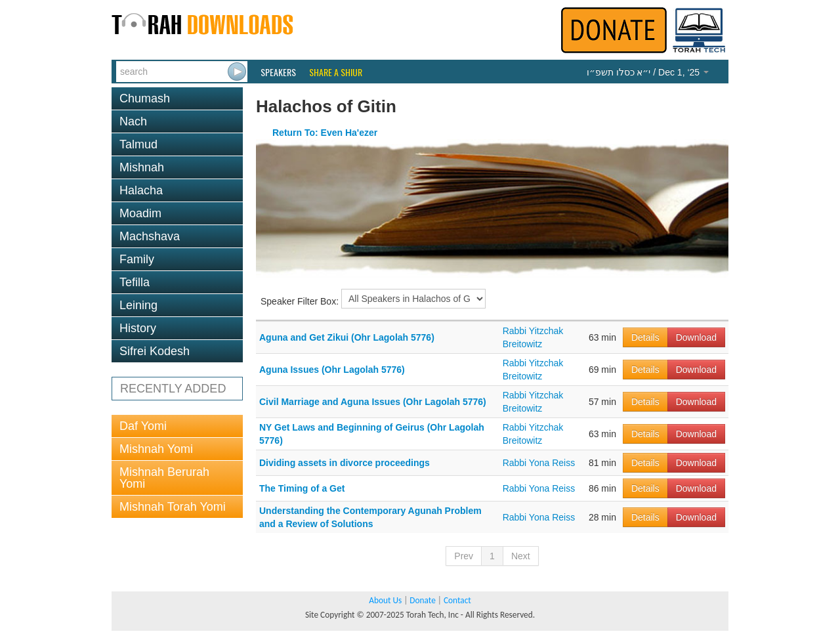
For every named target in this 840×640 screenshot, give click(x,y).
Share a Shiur (336, 72)
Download (696, 337)
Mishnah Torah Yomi (173, 507)
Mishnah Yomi (156, 449)
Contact (457, 600)
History (138, 328)
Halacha (141, 190)
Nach (133, 121)
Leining (138, 305)
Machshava (150, 236)
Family (137, 259)
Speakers (278, 72)
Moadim (140, 213)
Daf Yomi (143, 426)
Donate (422, 600)
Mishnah (142, 167)
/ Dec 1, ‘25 (648, 72)
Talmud (138, 144)
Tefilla (135, 282)
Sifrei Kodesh (155, 351)
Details (645, 337)
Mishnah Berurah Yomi (164, 478)
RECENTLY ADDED (173, 389)
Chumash (145, 98)
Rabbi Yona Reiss (539, 463)
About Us (385, 600)
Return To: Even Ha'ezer (325, 133)
